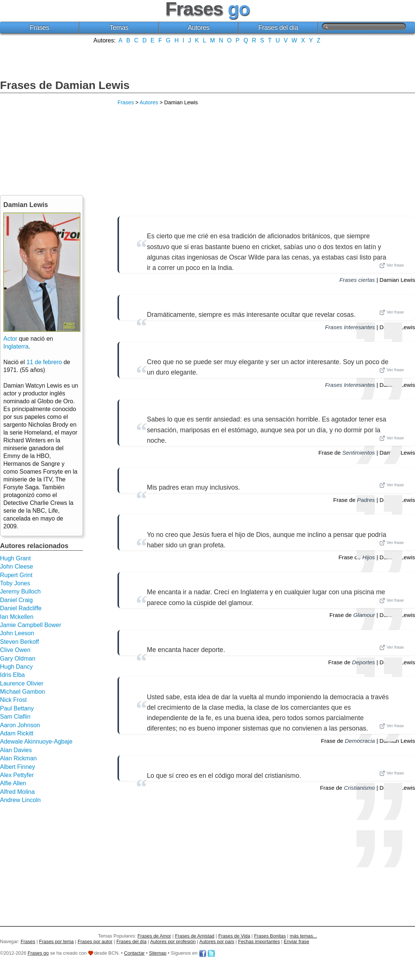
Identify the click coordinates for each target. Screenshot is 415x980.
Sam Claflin (15, 717)
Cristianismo (360, 788)
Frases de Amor (154, 936)
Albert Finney (17, 767)
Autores (199, 28)
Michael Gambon (22, 692)
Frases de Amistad (195, 936)
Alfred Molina (17, 792)
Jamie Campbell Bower (31, 625)
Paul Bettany (17, 708)
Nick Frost (13, 700)
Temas (119, 28)
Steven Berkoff (20, 642)
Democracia (360, 741)
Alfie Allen (13, 783)
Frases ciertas (357, 280)
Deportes (364, 662)
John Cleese (17, 567)
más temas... (303, 936)
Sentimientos (358, 453)
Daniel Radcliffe (21, 608)
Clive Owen (15, 650)
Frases (39, 28)
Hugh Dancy (16, 667)
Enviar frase (296, 941)
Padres (366, 500)
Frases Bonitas (270, 936)
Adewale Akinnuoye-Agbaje (36, 742)
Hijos (369, 557)
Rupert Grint (16, 575)
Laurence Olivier (22, 683)
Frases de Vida (234, 936)
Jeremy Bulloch (20, 591)
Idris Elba (12, 675)
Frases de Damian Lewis (65, 85)
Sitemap (158, 953)
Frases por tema (56, 941)
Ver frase (392, 265)
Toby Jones (15, 583)
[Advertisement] (207, 61)
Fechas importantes (259, 941)
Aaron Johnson (20, 725)
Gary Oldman (18, 658)
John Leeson (17, 633)
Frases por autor (95, 941)
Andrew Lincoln (20, 800)
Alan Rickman (18, 758)
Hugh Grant (15, 558)
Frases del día (278, 28)
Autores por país (217, 941)
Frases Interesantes (350, 327)
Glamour (364, 615)
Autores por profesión (173, 941)
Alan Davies (16, 750)
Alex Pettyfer (17, 775)
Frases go (38, 953)
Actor (10, 339)
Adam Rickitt (17, 733)
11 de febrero (44, 362)
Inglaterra (16, 346)
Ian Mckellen (17, 617)
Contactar (134, 953)
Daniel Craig (16, 600)
